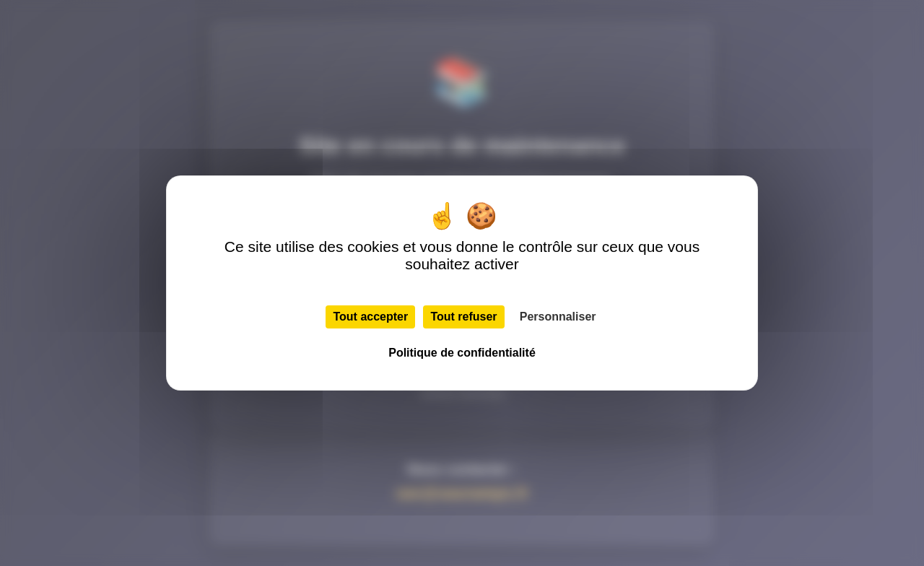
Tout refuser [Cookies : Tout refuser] (463, 317)
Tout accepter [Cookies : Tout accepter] (370, 317)
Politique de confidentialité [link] (462, 353)
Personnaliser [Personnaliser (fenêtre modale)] (558, 317)
